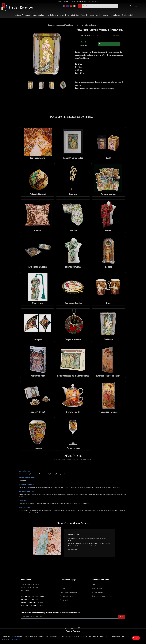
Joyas (62, 15)
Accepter (136, 638)
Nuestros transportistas (69, 592)
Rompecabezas (92, 15)
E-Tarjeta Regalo (98, 592)
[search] (100, 6)
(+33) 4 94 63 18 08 (61, 1)
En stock (64, 585)
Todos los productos (61, 25)
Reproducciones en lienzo (110, 15)
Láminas (41, 15)
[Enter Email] (70, 617)
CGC (94, 585)
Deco (67, 15)
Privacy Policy (16, 639)
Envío (63, 589)
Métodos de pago (67, 596)
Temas (34, 15)
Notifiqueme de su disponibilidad (109, 44)
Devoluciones (97, 589)
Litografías (75, 15)
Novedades (27, 15)
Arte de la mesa (52, 15)
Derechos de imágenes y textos (103, 596)
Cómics (124, 15)
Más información (73, 550)
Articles (131, 15)
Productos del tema (88, 25)
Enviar (121, 617)
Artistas (18, 15)
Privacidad (64, 600)
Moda (83, 15)
